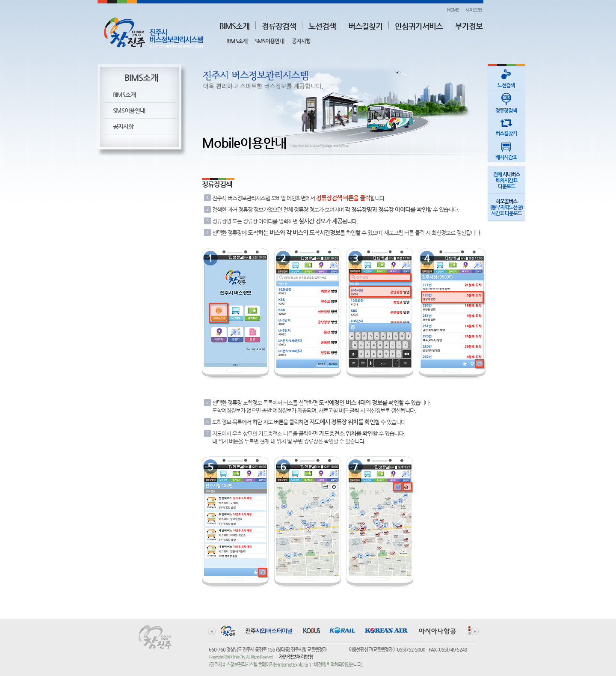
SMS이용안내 (269, 41)
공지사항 (301, 41)
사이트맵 (474, 10)
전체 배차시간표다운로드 (506, 180)
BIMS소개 (234, 26)
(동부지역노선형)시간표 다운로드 (506, 207)
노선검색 (322, 26)
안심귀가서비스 (419, 26)
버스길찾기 (365, 26)
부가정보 (469, 26)
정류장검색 (279, 26)
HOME (453, 10)
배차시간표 (506, 149)
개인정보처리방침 (296, 657)
